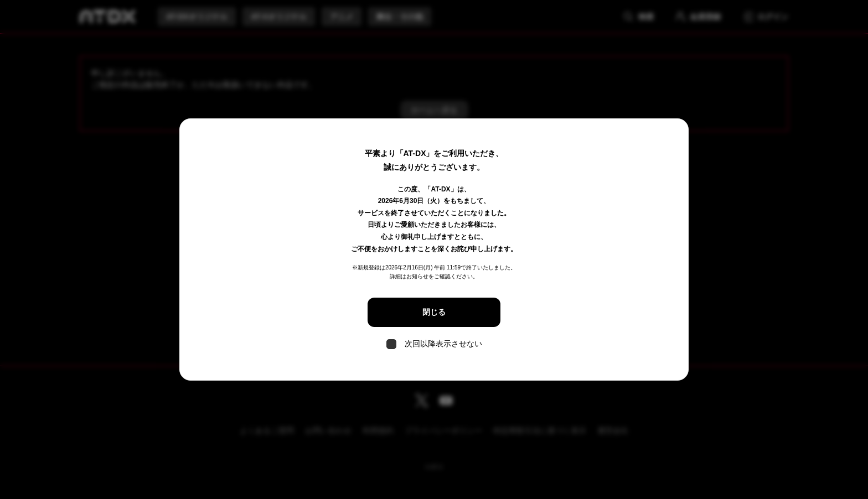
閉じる (434, 312)
